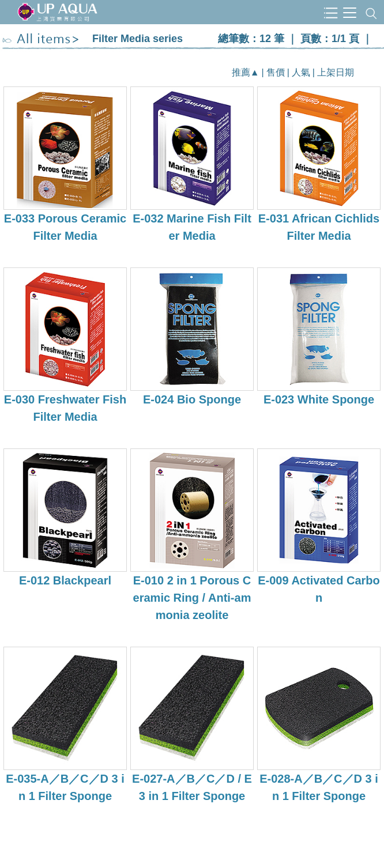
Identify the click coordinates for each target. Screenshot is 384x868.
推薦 (241, 72)
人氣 (301, 72)
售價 (276, 72)
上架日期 (336, 72)
